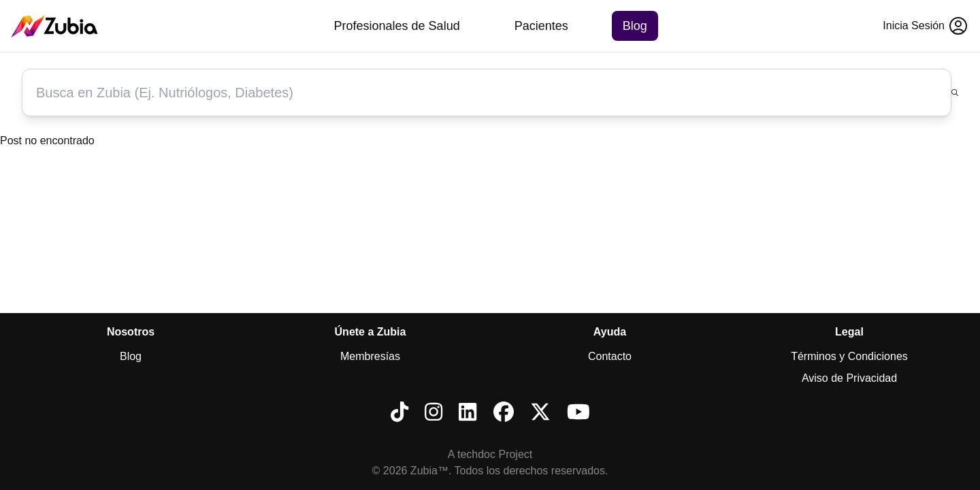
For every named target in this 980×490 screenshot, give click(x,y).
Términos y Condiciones (849, 356)
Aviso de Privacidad (849, 378)
